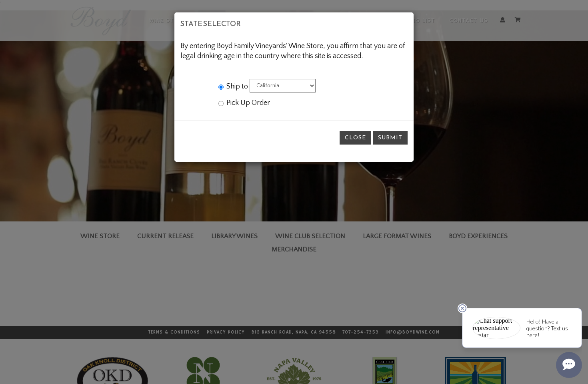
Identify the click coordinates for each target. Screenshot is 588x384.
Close (355, 138)
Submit (390, 138)
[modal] (294, 192)
